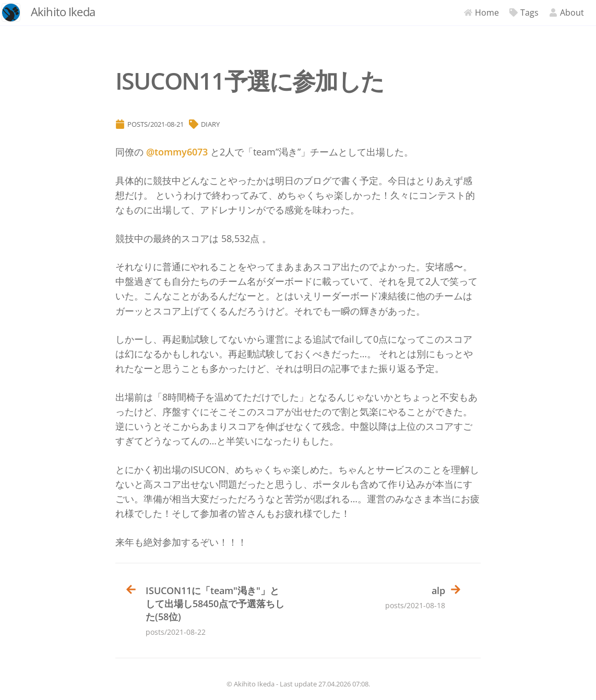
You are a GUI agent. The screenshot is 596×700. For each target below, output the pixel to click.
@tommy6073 (177, 152)
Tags (515, 13)
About (558, 13)
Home (473, 13)
